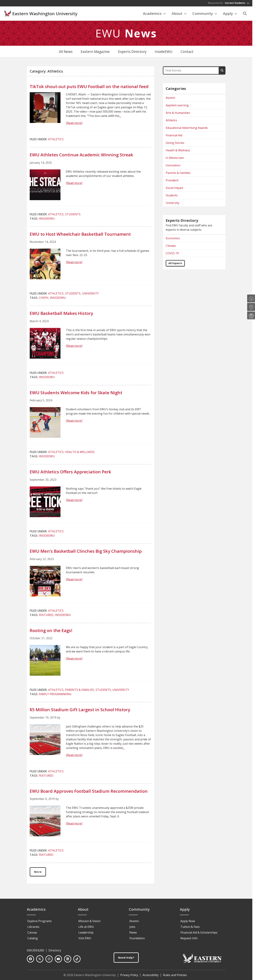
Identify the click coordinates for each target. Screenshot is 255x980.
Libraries (33, 928)
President (172, 181)
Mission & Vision (89, 923)
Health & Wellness (80, 453)
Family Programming (55, 695)
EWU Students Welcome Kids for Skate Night (76, 393)
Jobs (132, 928)
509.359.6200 (35, 952)
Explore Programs (40, 923)
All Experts (175, 264)
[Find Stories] (191, 71)
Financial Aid (174, 136)
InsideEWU (164, 52)
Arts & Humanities (178, 114)
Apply (230, 14)
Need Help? (126, 959)
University (90, 294)
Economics (173, 239)
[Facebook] (30, 961)
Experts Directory (132, 52)
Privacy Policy (129, 977)
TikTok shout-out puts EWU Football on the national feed (89, 87)
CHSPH (44, 299)
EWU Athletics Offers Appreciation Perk (70, 473)
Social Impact (174, 189)
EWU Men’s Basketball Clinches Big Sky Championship (86, 552)
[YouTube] (58, 961)
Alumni (170, 99)
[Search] (245, 14)
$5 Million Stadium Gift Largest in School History (80, 710)
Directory (55, 952)
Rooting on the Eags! (51, 631)
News (133, 934)
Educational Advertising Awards (187, 129)
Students (73, 215)
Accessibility (151, 977)
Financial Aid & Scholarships (199, 934)
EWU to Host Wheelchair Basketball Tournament (80, 235)
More (39, 873)
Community (205, 14)
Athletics (56, 140)
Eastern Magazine (95, 52)
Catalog (33, 940)
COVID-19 (172, 254)
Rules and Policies (175, 977)
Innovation (173, 166)
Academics (154, 14)
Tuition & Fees (190, 928)
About (179, 14)
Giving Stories (175, 144)
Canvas (32, 934)
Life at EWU (86, 928)
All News (66, 52)
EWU (126, 34)
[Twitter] (40, 961)
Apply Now (188, 923)
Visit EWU (85, 940)
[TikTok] (77, 961)
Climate (171, 247)
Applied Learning (177, 106)
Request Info (189, 940)
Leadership (86, 934)
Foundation (137, 940)
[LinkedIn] (68, 961)
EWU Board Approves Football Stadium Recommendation (89, 792)
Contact (187, 52)
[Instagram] (49, 961)
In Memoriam (175, 159)
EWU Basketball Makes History (61, 314)
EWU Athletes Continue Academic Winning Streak (81, 156)
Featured (46, 616)
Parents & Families (80, 691)
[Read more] (74, 124)
